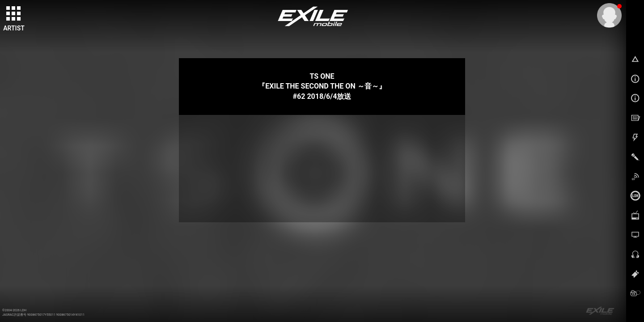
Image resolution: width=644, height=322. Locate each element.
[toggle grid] (14, 14)
